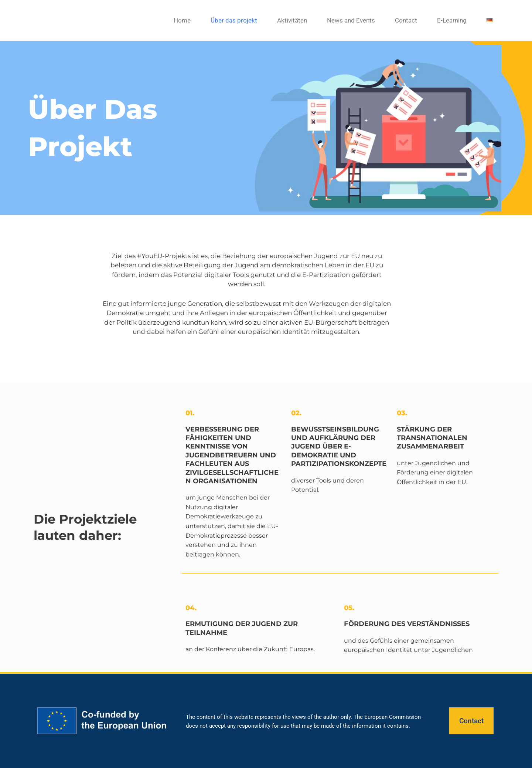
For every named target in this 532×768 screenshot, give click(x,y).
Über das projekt (234, 20)
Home (182, 20)
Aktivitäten (292, 20)
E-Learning (452, 20)
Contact (406, 20)
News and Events (351, 20)
